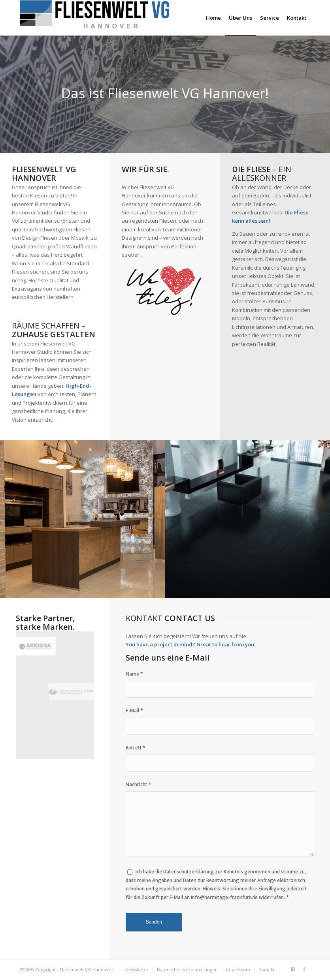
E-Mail (134, 711)
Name (134, 674)
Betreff (136, 748)
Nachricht (139, 784)
